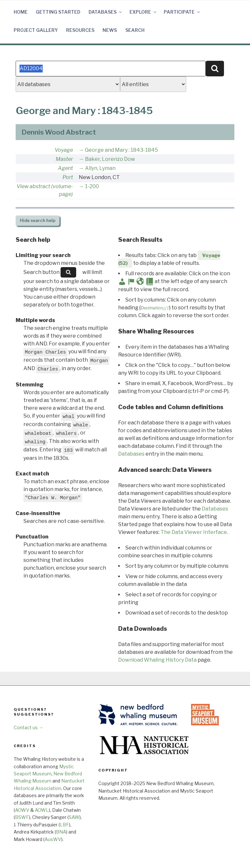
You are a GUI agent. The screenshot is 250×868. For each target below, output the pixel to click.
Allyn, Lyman (100, 168)
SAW (74, 817)
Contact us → (28, 727)
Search (135, 30)
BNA (61, 832)
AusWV (53, 839)
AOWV (22, 810)
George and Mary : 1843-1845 (121, 150)
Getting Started (58, 12)
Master (64, 159)
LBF (64, 825)
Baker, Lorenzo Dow (110, 159)
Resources (80, 30)
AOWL (42, 810)
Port (68, 177)
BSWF (22, 817)
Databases (106, 12)
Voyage (64, 150)
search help (38, 220)
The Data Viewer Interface (194, 532)
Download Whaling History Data (157, 660)
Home (21, 12)
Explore (143, 12)
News (110, 30)
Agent (65, 168)
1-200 (92, 186)
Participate (182, 12)
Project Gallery (36, 30)
